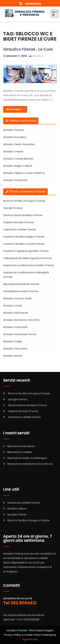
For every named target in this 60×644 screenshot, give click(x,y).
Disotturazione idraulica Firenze (23, 215)
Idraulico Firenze (13, 130)
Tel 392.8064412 (20, 603)
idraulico (38, 56)
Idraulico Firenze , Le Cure (28, 49)
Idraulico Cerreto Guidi (17, 298)
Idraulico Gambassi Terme (20, 334)
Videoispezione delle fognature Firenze (27, 258)
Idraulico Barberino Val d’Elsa (21, 320)
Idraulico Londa (13, 306)
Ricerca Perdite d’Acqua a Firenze (24, 201)
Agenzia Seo (30, 639)
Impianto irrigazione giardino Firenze (26, 251)
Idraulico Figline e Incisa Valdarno (24, 173)
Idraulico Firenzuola (15, 327)
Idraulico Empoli (13, 151)
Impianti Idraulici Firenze (18, 222)
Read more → (15, 109)
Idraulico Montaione (16, 313)
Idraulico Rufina (13, 356)
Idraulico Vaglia (13, 341)
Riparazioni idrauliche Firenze (21, 284)
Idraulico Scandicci (15, 137)
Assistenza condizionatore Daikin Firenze (29, 265)
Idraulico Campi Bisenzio (18, 159)
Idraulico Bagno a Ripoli (18, 166)
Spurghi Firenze (13, 208)
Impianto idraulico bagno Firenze (24, 237)
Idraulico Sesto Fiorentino (19, 144)
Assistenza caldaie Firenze (20, 229)
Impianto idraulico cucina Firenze (24, 244)
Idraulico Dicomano (15, 349)
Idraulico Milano (17, 509)
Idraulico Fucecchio (15, 180)
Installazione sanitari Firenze (21, 291)
